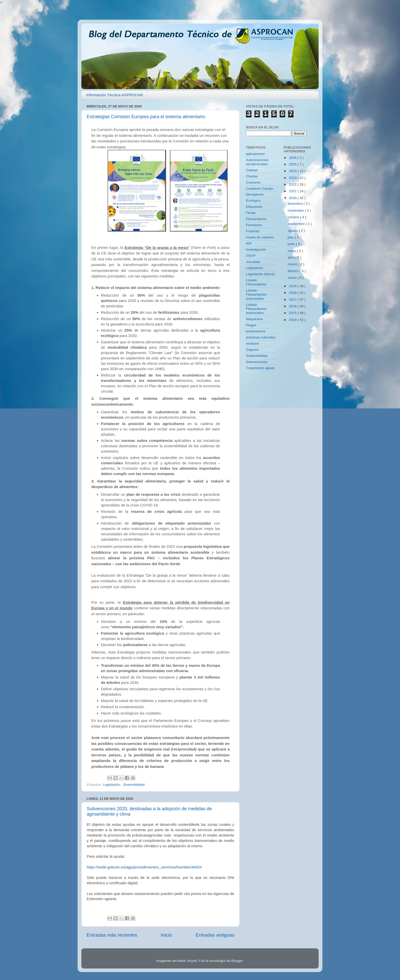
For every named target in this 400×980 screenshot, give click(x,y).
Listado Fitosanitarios (256, 282)
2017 (293, 300)
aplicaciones (255, 154)
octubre (294, 217)
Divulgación (255, 194)
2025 (293, 164)
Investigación (256, 250)
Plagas (251, 325)
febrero (294, 271)
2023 (293, 178)
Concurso (253, 182)
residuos (252, 343)
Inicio (166, 935)
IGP (249, 243)
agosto (293, 231)
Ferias (251, 213)
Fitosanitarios (256, 219)
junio (292, 244)
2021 (293, 191)
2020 (293, 198)
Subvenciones (257, 362)
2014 (293, 320)
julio (291, 237)
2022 (293, 184)
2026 (293, 158)
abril (291, 257)
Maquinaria (254, 319)
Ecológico (253, 201)
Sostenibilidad (134, 785)
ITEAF (251, 256)
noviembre (296, 210)
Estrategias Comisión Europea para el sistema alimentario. (146, 117)
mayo (292, 251)
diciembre (296, 204)
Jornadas (253, 262)
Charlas (252, 176)
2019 (293, 286)
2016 (293, 306)
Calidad (252, 170)
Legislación (112, 785)
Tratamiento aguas (260, 368)
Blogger (237, 961)
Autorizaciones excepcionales (257, 162)
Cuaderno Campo (260, 189)
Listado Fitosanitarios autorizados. (256, 309)
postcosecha (256, 331)
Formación (254, 225)
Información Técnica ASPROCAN (115, 95)
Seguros (252, 350)
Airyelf (192, 961)
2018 (293, 293)
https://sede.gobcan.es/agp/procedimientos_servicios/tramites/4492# (144, 867)
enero (293, 278)
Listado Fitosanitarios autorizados (256, 294)
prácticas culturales (261, 337)
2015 (293, 313)
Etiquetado (254, 207)
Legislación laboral (260, 274)
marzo (293, 264)
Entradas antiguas (215, 935)
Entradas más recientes (112, 935)
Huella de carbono (260, 237)
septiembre (297, 224)
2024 (293, 171)
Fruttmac (253, 231)
